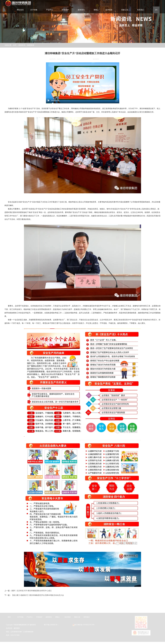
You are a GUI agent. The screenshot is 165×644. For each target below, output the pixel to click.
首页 (15, 45)
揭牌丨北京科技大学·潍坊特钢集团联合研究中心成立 (32, 591)
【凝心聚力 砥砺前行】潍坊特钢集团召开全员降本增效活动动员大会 (38, 595)
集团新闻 (31, 45)
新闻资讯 (22, 45)
